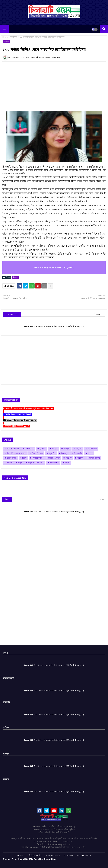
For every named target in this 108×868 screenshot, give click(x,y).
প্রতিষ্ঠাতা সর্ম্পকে (35, 855)
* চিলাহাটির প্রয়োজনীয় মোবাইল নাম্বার (20, 420)
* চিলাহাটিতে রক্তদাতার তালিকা (18, 414)
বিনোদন (13, 37)
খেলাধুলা (67, 449)
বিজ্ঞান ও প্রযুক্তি (54, 458)
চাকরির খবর (92, 449)
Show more (99, 314)
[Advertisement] (54, 363)
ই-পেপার (43, 449)
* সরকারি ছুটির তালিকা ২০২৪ (16, 426)
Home (5, 37)
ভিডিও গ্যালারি (95, 458)
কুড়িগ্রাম (55, 449)
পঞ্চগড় (90, 453)
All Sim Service (13, 449)
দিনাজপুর (65, 453)
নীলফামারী (78, 453)
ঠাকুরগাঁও (52, 453)
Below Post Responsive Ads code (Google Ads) (54, 267)
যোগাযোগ (69, 855)
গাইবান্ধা (79, 449)
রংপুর (20, 463)
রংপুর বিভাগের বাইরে (36, 463)
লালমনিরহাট (54, 463)
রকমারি (9, 463)
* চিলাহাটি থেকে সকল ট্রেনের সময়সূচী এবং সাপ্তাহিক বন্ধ (28, 408)
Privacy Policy (84, 855)
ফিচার (24, 458)
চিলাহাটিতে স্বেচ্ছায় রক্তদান (16, 453)
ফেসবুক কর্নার (37, 458)
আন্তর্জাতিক (29, 449)
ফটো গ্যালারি (12, 458)
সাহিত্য (67, 463)
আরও (102, 500)
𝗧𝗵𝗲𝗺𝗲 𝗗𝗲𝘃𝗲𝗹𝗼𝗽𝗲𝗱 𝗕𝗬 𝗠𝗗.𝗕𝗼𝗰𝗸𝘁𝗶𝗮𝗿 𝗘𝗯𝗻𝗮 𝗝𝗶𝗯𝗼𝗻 (30, 859)
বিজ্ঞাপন (69, 458)
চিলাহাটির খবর (37, 453)
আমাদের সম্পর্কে (53, 855)
